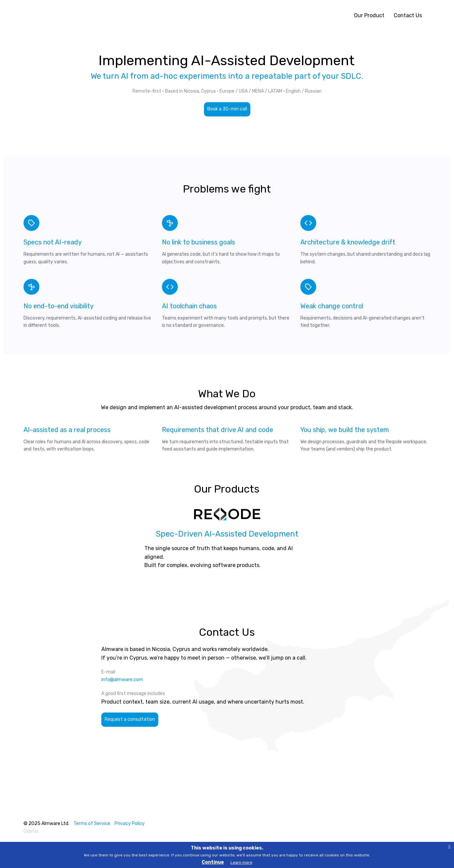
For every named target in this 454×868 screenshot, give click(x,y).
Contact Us (408, 15)
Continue (213, 862)
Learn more (241, 862)
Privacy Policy (130, 824)
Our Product (369, 15)
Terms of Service (92, 824)
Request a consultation (130, 719)
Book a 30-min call (227, 109)
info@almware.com (122, 680)
